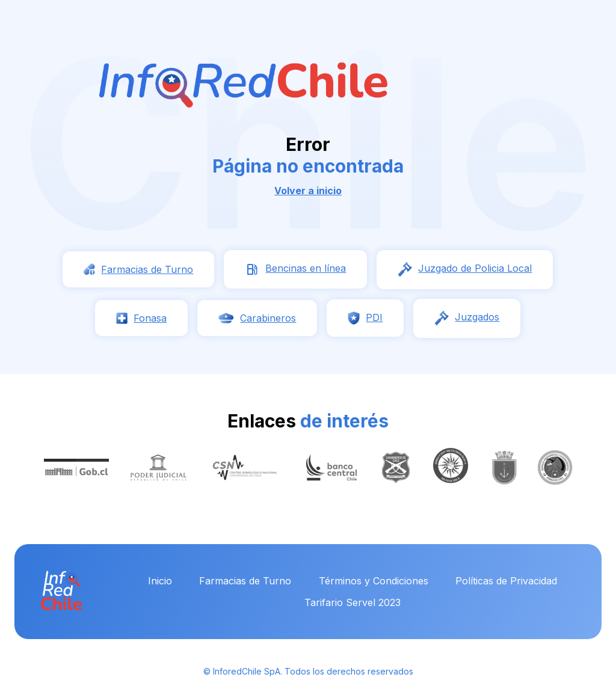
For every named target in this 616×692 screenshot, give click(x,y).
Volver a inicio (308, 191)
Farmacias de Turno (245, 581)
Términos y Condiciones (374, 581)
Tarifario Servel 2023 (353, 602)
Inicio (160, 581)
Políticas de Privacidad (506, 581)
